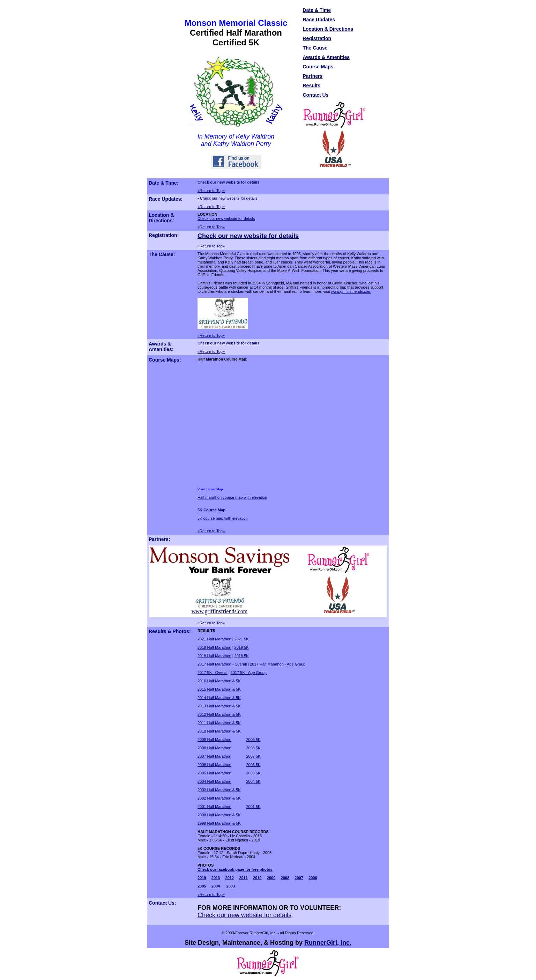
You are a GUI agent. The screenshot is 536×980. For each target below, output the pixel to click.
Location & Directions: (161, 218)
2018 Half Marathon (214, 656)
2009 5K (253, 740)
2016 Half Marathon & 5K (219, 681)
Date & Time (317, 10)
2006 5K (253, 765)
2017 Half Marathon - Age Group (278, 664)
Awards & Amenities (326, 57)
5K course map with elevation (223, 518)
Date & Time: (163, 183)
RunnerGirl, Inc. (328, 943)
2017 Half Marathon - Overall (222, 664)
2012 (230, 878)
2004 (216, 886)
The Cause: (162, 254)
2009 (271, 878)
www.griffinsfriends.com (351, 291)
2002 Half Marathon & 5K (219, 798)
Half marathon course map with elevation (232, 497)
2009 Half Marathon (214, 740)
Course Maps (318, 67)
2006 (313, 878)
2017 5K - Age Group (249, 673)
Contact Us (316, 95)
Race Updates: (166, 199)
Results (312, 86)
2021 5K (242, 639)
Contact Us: (162, 903)
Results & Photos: (170, 631)
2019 (202, 878)
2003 (231, 886)
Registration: (164, 235)
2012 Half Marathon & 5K (219, 714)
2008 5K (253, 748)
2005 (202, 886)
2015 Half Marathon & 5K (219, 689)
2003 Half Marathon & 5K (219, 790)
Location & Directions (328, 29)
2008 (285, 878)
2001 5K (253, 807)
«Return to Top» (211, 191)
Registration (317, 38)
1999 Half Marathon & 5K (219, 823)
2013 (216, 878)
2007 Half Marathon (214, 756)
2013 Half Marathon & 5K (219, 706)
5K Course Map (211, 510)
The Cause (315, 48)
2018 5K (242, 656)
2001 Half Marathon (214, 807)
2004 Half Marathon (214, 781)
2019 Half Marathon (214, 647)
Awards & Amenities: (161, 347)
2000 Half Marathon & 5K (219, 815)
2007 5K (253, 756)
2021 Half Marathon (214, 639)
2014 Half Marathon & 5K (219, 698)
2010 (257, 878)
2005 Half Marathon (214, 773)
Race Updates (319, 20)
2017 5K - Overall (213, 673)
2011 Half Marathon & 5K (219, 723)
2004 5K (253, 781)
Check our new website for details (228, 182)
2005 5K (253, 773)
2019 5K (242, 647)
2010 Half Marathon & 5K (219, 731)
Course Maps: (165, 360)
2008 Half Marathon (214, 748)
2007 (299, 878)
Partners (313, 76)
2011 (243, 878)
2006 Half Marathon (214, 765)
